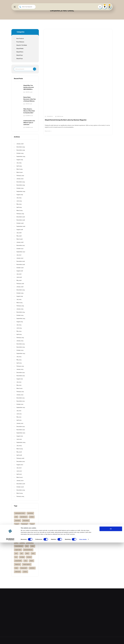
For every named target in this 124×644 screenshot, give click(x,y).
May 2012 (19, 385)
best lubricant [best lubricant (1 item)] (24, 517)
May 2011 (19, 417)
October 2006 (20, 487)
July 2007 (19, 468)
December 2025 (21, 147)
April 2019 (19, 207)
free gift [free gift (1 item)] (24, 528)
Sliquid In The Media (22, 45)
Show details (83, 641)
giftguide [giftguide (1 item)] (28, 532)
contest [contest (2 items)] (32, 517)
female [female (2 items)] (32, 524)
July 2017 (19, 255)
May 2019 (19, 204)
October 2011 (20, 404)
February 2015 (20, 306)
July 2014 (19, 325)
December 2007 (21, 461)
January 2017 (20, 258)
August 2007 (20, 465)
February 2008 (20, 458)
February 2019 (20, 214)
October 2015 (20, 293)
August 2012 (20, 379)
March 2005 (20, 493)
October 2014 (20, 315)
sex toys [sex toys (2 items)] (29, 557)
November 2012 (21, 376)
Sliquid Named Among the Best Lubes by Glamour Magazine (66, 120)
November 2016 (21, 264)
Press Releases (20, 42)
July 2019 (19, 198)
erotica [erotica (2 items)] (17, 524)
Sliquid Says (20, 55)
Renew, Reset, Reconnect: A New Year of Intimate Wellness (30, 99)
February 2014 (20, 338)
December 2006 (21, 484)
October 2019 (20, 188)
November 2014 (21, 312)
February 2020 (20, 176)
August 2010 (20, 436)
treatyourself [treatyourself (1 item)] (24, 568)
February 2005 (20, 496)
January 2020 (20, 179)
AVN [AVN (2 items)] (16, 517)
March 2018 (19, 239)
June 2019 (19, 201)
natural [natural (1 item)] (22, 542)
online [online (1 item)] (33, 546)
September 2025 (21, 156)
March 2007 (20, 477)
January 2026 (20, 144)
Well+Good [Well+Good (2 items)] (18, 572)
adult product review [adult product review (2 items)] (20, 513)
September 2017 (21, 252)
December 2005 (21, 490)
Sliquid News (20, 52)
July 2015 (19, 299)
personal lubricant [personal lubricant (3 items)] (28, 550)
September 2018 (21, 226)
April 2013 (19, 363)
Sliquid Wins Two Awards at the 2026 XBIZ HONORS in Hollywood (29, 88)
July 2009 (19, 446)
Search (34, 69)
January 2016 (20, 287)
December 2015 (21, 290)
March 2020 (20, 172)
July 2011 (19, 411)
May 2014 (19, 331)
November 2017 (21, 245)
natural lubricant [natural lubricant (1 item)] (19, 546)
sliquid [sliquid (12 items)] (31, 561)
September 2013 (21, 353)
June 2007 (19, 471)
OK (111, 630)
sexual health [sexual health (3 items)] (18, 561)
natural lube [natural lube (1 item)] (30, 542)
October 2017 (20, 249)
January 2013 (20, 369)
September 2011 (21, 407)
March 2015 (19, 303)
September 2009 (21, 442)
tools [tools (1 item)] (16, 568)
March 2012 (19, 388)
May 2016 (19, 280)
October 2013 (20, 350)
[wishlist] (105, 7)
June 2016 (19, 277)
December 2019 (21, 182)
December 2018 (21, 217)
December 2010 (21, 427)
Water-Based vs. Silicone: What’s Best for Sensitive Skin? (29, 111)
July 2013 (19, 357)
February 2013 (20, 366)
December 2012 (21, 373)
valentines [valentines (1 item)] (32, 568)
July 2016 (19, 274)
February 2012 (20, 392)
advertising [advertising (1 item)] (30, 513)
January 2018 (20, 242)
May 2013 (19, 360)
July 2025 (19, 163)
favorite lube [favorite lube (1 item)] (24, 524)
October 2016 (20, 268)
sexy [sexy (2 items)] (26, 561)
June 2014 (19, 328)
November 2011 (21, 401)
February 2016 (20, 284)
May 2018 (19, 236)
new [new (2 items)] (27, 546)
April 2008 (19, 455)
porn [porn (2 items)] (16, 553)
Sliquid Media (20, 49)
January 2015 (20, 309)
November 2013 (21, 347)
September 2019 (21, 191)
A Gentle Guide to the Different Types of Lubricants (29, 123)
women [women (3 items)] (25, 572)
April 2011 (19, 420)
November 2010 (21, 430)
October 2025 (20, 153)
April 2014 (19, 334)
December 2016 (21, 261)
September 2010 (21, 433)
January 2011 (20, 423)
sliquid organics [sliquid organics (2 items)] (27, 564)
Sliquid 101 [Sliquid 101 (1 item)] (18, 564)
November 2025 (21, 150)
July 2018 (19, 233)
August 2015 (20, 296)
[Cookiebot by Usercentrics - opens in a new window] (10, 641)
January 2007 (20, 481)
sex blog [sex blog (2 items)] (22, 557)
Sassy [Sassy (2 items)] (33, 553)
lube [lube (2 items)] (16, 539)
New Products (20, 39)
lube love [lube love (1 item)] (23, 539)
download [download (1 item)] (18, 521)
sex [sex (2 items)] (16, 557)
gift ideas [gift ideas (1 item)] (17, 535)
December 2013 (21, 344)
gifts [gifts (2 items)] (24, 535)
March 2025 (20, 169)
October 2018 (20, 223)
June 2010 (19, 439)
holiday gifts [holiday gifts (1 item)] (31, 535)
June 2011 (19, 414)
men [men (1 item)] (16, 542)
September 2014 (21, 319)
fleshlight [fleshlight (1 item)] (17, 528)
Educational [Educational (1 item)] (26, 521)
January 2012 (20, 395)
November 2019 (21, 185)
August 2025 (20, 160)
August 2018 (20, 230)
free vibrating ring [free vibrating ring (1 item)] (19, 532)
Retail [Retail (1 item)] (27, 553)
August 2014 (20, 322)
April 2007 (19, 474)
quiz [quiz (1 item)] (22, 553)
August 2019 (20, 195)
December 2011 (21, 398)
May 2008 (19, 452)
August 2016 (20, 271)
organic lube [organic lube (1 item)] (18, 550)
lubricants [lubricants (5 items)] (30, 539)
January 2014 (20, 341)
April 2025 (19, 166)
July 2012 (19, 382)
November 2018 (21, 220)
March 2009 (20, 449)
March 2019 (19, 210)
